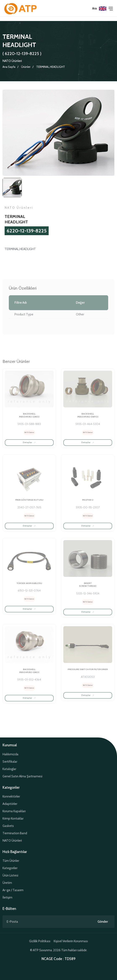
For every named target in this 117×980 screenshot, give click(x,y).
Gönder (103, 922)
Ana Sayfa (9, 67)
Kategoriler (10, 868)
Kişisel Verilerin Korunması (71, 941)
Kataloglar (9, 769)
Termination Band (15, 833)
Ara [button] (94, 8)
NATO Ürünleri (12, 61)
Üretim (7, 883)
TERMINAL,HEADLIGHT (51, 67)
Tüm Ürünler (11, 861)
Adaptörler (10, 804)
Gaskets (8, 826)
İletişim (7, 897)
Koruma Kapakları (14, 811)
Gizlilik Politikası (40, 941)
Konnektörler (11, 796)
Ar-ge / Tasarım (13, 890)
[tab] (12, 188)
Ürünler (26, 67)
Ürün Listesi (10, 875)
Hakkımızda (10, 754)
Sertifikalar (10, 762)
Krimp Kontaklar (13, 819)
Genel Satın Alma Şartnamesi (22, 776)
